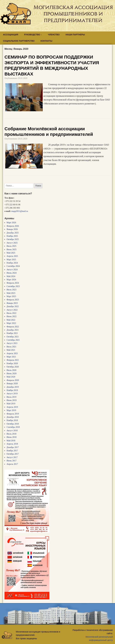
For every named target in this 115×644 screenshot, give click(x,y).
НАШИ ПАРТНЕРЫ (75, 35)
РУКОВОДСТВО (32, 35)
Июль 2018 (11, 434)
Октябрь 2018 (13, 424)
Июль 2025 (11, 246)
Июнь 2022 (12, 316)
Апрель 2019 (12, 407)
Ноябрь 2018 (12, 420)
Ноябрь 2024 (12, 263)
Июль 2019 (11, 397)
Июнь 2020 (12, 374)
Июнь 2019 (12, 400)
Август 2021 (12, 343)
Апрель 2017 (12, 464)
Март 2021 (11, 357)
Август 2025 (12, 243)
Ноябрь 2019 (12, 390)
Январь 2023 (12, 303)
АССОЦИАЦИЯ (11, 35)
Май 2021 (11, 350)
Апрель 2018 (12, 444)
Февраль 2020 (13, 380)
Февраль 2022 (13, 327)
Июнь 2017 (12, 461)
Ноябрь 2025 (12, 236)
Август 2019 (12, 394)
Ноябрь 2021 (12, 333)
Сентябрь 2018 (13, 427)
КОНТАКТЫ (46, 41)
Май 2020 (11, 377)
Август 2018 (12, 431)
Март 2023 (11, 296)
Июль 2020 (11, 370)
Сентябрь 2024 (13, 266)
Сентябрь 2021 (13, 340)
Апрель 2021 (12, 353)
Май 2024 (11, 276)
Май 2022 (11, 320)
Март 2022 (11, 323)
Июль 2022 (11, 313)
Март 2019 (11, 410)
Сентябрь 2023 (13, 286)
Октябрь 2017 (13, 454)
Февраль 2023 (13, 300)
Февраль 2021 (13, 360)
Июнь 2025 (12, 250)
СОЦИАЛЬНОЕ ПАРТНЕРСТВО (19, 41)
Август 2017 (12, 457)
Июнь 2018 (12, 437)
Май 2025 (11, 253)
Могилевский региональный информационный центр (99, 638)
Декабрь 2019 (13, 387)
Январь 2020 (12, 384)
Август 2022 (12, 310)
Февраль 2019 (13, 414)
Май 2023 (11, 293)
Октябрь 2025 (13, 239)
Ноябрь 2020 (12, 363)
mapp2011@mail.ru (20, 211)
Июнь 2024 (12, 273)
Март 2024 (11, 280)
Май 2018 (11, 441)
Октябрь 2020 (13, 367)
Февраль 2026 (13, 226)
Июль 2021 (11, 347)
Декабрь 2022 (13, 306)
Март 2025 (11, 260)
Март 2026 (11, 223)
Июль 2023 (11, 290)
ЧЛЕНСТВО (54, 35)
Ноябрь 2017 (12, 451)
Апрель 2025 (12, 256)
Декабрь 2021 (13, 330)
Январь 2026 (12, 229)
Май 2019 (11, 404)
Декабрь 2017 (13, 447)
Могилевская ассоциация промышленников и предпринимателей (73, 14)
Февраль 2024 (13, 283)
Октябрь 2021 (13, 337)
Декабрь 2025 (13, 233)
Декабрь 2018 (13, 417)
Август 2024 (12, 270)
